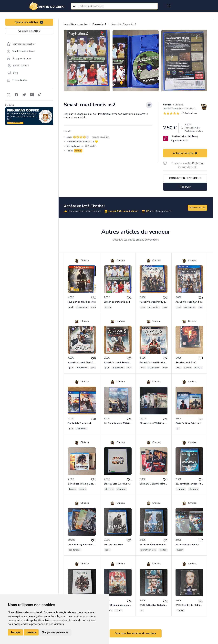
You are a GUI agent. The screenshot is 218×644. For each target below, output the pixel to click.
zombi (83, 489)
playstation (82, 307)
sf (178, 429)
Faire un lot (198, 208)
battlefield (82, 429)
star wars (122, 489)
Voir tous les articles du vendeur (136, 633)
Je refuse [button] (31, 632)
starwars (109, 489)
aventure (167, 307)
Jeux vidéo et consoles (76, 24)
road (107, 550)
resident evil (75, 550)
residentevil (200, 368)
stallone (163, 550)
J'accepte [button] (15, 632)
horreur (188, 368)
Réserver (185, 187)
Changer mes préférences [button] (55, 632)
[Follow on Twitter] (24, 95)
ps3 (179, 368)
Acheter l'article (185, 153)
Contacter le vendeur (185, 178)
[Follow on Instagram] (9, 95)
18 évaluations (189, 113)
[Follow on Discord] (32, 95)
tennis (78, 151)
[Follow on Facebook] (16, 95)
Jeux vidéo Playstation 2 (124, 24)
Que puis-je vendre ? (29, 31)
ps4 (71, 307)
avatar (180, 550)
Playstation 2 (99, 24)
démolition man (148, 550)
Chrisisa (179, 105)
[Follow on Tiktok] (40, 95)
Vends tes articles (29, 22)
